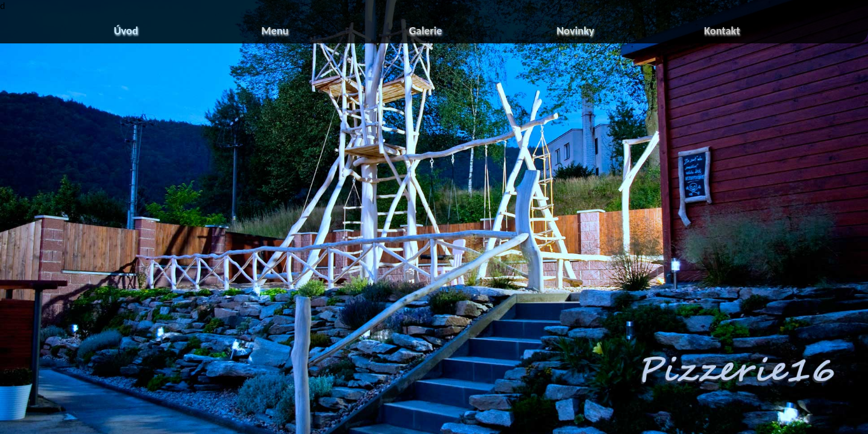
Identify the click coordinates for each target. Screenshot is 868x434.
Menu (275, 30)
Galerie (425, 30)
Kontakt (722, 30)
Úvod (126, 30)
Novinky (575, 30)
